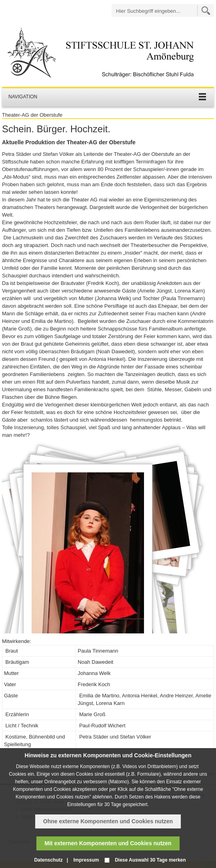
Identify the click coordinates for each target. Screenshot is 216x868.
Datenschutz (48, 860)
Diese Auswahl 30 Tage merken (150, 860)
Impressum (86, 860)
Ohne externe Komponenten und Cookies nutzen (108, 821)
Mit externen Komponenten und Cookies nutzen (108, 843)
